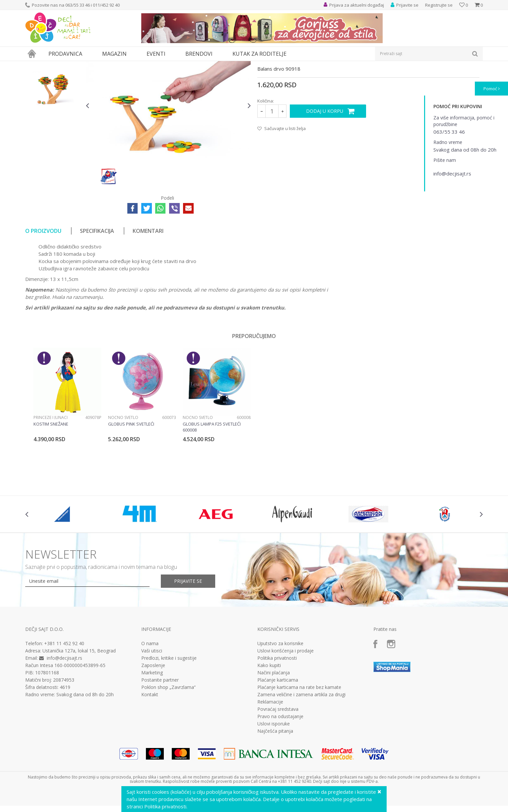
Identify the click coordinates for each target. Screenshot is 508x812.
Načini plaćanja (274, 734)
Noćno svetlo (123, 478)
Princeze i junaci (51, 478)
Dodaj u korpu (325, 172)
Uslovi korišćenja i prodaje (286, 712)
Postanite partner (160, 741)
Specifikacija (97, 292)
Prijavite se (188, 642)
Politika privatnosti (277, 719)
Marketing (152, 734)
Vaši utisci (152, 712)
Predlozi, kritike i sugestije (169, 719)
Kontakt (150, 756)
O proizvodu (43, 292)
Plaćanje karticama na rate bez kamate (299, 748)
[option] (54, 106)
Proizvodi (56, 65)
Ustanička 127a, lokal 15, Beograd (79, 712)
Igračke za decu (84, 65)
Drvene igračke (190, 65)
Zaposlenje (153, 726)
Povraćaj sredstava (278, 770)
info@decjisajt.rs (64, 719)
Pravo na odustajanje (280, 778)
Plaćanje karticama (278, 741)
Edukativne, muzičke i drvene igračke (137, 65)
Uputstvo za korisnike (280, 705)
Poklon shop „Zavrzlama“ (168, 748)
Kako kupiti (269, 726)
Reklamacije (270, 763)
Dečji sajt (34, 65)
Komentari (148, 292)
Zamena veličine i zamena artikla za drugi (301, 756)
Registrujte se (439, 5)
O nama (150, 705)
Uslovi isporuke (274, 785)
